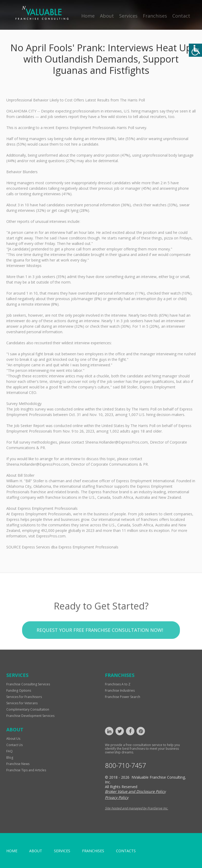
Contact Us (14, 745)
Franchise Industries (120, 690)
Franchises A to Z (118, 684)
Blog (10, 757)
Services (128, 16)
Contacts (126, 851)
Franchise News (18, 764)
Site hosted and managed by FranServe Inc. (137, 808)
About (107, 16)
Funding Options (19, 690)
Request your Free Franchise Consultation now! (100, 641)
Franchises (155, 16)
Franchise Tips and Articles (26, 770)
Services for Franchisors (24, 697)
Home (88, 16)
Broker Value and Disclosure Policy (135, 791)
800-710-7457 (125, 765)
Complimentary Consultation (28, 709)
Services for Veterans (22, 703)
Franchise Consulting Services (28, 684)
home (12, 851)
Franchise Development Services (30, 716)
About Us (13, 739)
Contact (181, 16)
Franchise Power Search (123, 697)
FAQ (9, 751)
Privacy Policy (117, 797)
